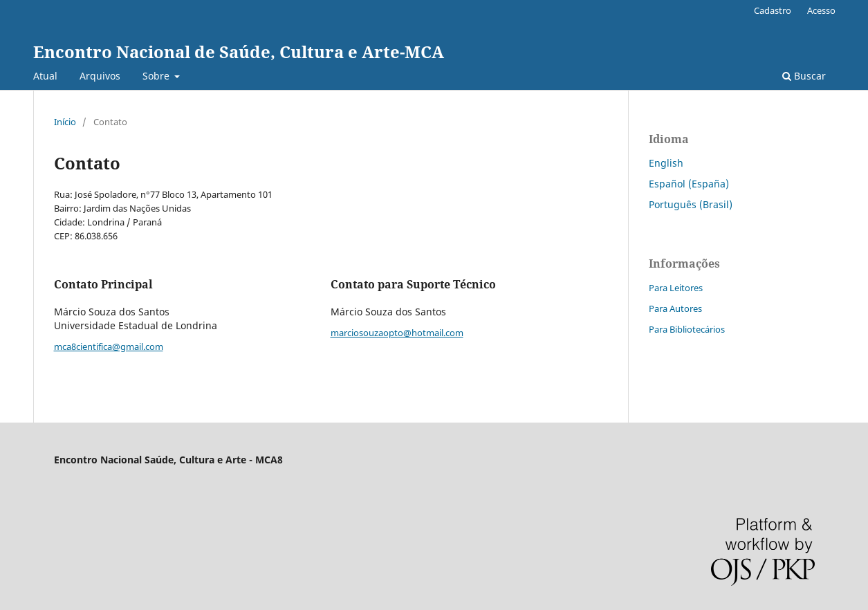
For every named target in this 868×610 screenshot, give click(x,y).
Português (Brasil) (691, 204)
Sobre (157, 76)
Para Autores (675, 308)
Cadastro (773, 10)
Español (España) (689, 184)
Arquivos (100, 76)
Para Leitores (676, 288)
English (666, 163)
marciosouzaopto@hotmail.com (397, 333)
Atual (45, 76)
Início (65, 122)
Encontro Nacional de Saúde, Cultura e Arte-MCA (239, 52)
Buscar (804, 76)
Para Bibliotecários (687, 329)
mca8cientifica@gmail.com (109, 346)
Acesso (821, 10)
